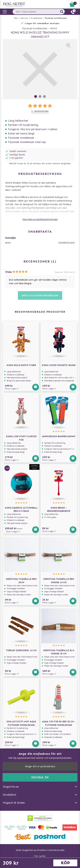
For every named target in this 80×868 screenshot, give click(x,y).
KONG (54, 28)
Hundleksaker (36, 18)
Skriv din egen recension (40, 296)
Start (16, 18)
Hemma (24, 18)
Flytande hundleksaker (56, 18)
